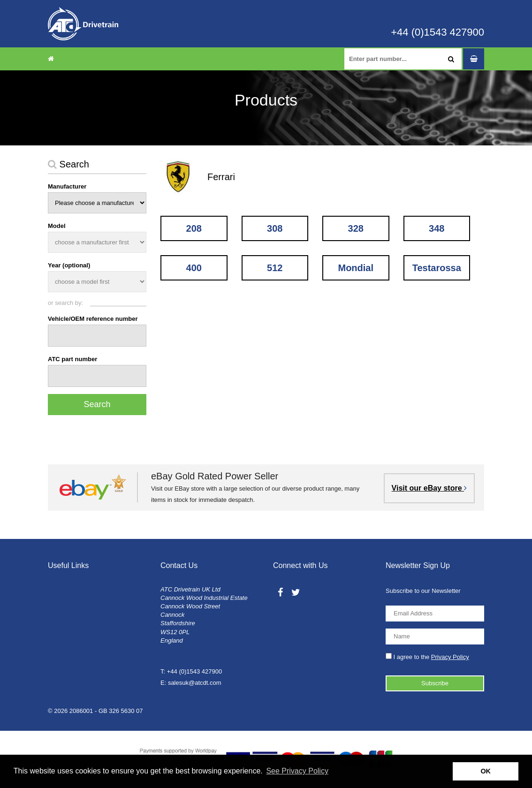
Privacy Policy (450, 657)
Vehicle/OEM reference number (93, 319)
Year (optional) (69, 265)
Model (57, 226)
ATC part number (72, 359)
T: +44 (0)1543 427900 (191, 671)
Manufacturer (67, 186)
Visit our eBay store (429, 488)
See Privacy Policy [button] (297, 771)
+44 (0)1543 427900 (437, 32)
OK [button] (486, 771)
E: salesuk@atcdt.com (191, 683)
